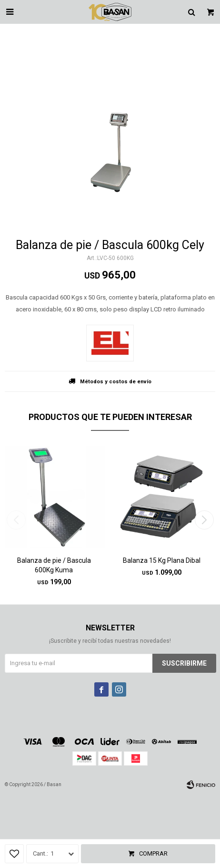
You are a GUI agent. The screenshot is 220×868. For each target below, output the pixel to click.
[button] (204, 520)
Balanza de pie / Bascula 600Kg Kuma (54, 565)
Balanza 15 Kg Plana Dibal (162, 560)
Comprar (153, 853)
